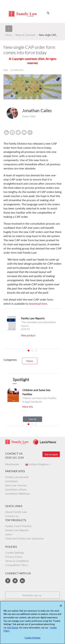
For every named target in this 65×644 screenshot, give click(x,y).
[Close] (61, 607)
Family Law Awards (17, 477)
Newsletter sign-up (32, 595)
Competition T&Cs (16, 565)
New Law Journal (16, 485)
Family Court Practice (18, 526)
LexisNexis (12, 481)
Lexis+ (9, 534)
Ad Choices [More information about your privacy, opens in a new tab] (13, 629)
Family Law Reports (17, 530)
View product (28, 335)
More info (28, 407)
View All (32, 419)
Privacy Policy (14, 557)
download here (38, 304)
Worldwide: (13, 464)
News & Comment (25, 35)
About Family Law (16, 512)
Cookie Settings (15, 552)
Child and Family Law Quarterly (24, 538)
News (30, 361)
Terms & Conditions (17, 561)
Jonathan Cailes (37, 110)
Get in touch (51, 454)
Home (9, 35)
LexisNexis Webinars (18, 493)
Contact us (12, 516)
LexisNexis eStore (16, 489)
